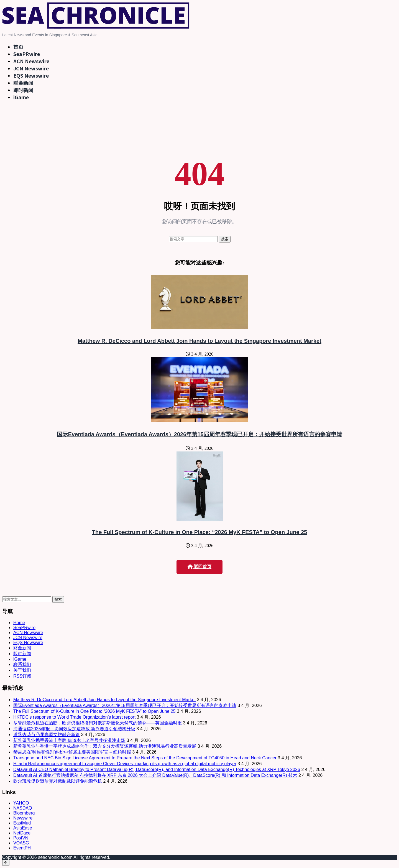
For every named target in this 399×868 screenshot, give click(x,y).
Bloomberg (24, 813)
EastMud (22, 823)
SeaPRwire (27, 54)
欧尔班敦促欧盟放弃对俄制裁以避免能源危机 (58, 781)
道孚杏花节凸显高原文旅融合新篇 (47, 735)
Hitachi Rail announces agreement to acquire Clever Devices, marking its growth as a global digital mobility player (125, 764)
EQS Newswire (31, 75)
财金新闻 (23, 83)
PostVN (21, 838)
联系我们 (22, 664)
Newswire (23, 818)
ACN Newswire (31, 61)
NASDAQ (23, 808)
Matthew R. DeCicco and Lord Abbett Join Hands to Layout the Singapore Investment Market (199, 341)
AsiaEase (23, 828)
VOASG (21, 843)
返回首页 (199, 567)
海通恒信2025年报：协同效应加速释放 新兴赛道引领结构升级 (74, 729)
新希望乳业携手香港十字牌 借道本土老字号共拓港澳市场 (69, 740)
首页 (18, 47)
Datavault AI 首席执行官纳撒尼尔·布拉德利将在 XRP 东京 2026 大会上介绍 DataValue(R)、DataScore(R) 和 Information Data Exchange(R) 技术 (155, 775)
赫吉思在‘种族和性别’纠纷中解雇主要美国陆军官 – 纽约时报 (72, 752)
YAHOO (21, 803)
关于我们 (22, 670)
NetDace (22, 833)
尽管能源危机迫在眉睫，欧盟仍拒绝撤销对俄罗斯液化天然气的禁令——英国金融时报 (98, 723)
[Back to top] (6, 863)
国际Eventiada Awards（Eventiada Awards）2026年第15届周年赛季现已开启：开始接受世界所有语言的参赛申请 (199, 434)
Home (19, 623)
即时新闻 (23, 90)
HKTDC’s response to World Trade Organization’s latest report (74, 717)
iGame (21, 97)
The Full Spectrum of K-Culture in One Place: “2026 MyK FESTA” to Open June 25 (199, 532)
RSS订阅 (22, 676)
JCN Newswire (31, 68)
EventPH (22, 848)
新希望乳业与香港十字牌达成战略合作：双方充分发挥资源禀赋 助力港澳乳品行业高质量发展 (105, 746)
